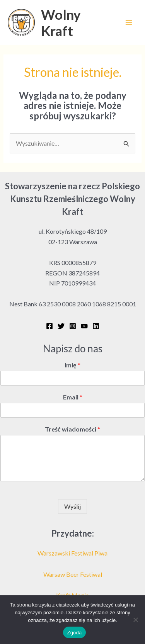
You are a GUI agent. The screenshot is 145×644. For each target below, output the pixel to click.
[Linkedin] (96, 326)
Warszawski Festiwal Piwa (72, 553)
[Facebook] (49, 326)
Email (73, 397)
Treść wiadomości (72, 429)
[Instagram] (73, 326)
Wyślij (72, 506)
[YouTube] (84, 326)
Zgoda (74, 633)
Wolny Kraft (61, 22)
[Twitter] (61, 326)
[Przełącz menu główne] (129, 22)
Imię (72, 365)
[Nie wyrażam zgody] (135, 620)
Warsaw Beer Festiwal (73, 574)
